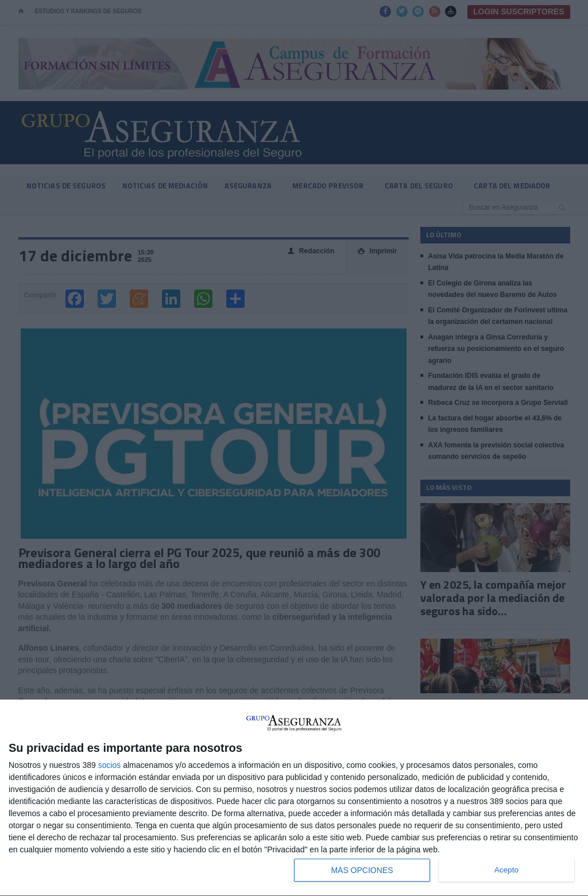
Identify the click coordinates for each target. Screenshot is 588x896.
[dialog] (294, 798)
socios (110, 765)
